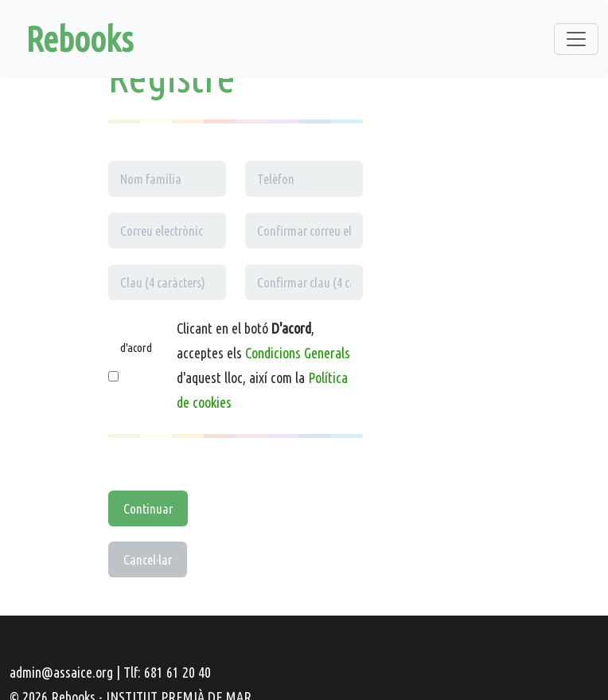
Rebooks (79, 39)
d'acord (136, 348)
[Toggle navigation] (576, 39)
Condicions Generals (298, 353)
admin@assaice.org (61, 672)
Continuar (148, 508)
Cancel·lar (148, 559)
